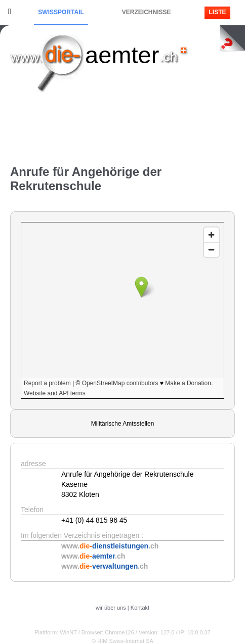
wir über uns (111, 608)
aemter (122, 55)
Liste (217, 12)
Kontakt (140, 608)
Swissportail (61, 12)
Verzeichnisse (147, 12)
